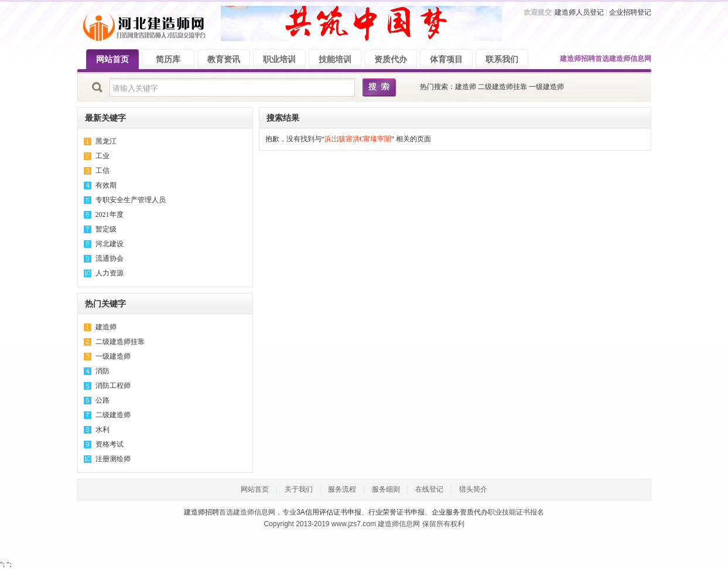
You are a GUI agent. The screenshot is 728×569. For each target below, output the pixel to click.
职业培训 (279, 59)
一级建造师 (546, 87)
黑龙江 (106, 141)
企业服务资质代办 (460, 512)
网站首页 (112, 59)
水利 (102, 430)
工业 (102, 156)
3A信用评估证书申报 (329, 512)
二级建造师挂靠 (503, 87)
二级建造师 (113, 415)
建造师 (466, 87)
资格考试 (110, 444)
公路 (102, 400)
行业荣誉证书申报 (397, 512)
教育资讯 (224, 59)
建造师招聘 (577, 59)
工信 (102, 171)
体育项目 (446, 59)
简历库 (168, 59)
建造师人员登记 (579, 12)
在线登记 (429, 489)
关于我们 (299, 489)
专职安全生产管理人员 (131, 200)
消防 (102, 371)
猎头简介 (473, 489)
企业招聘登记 (630, 12)
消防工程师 (113, 386)
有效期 (106, 185)
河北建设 (110, 244)
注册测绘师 (113, 459)
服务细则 (386, 489)
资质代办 (391, 59)
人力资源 (110, 273)
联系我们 (502, 59)
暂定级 (106, 229)
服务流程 (342, 489)
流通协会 (110, 258)
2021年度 (110, 214)
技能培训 (335, 59)
